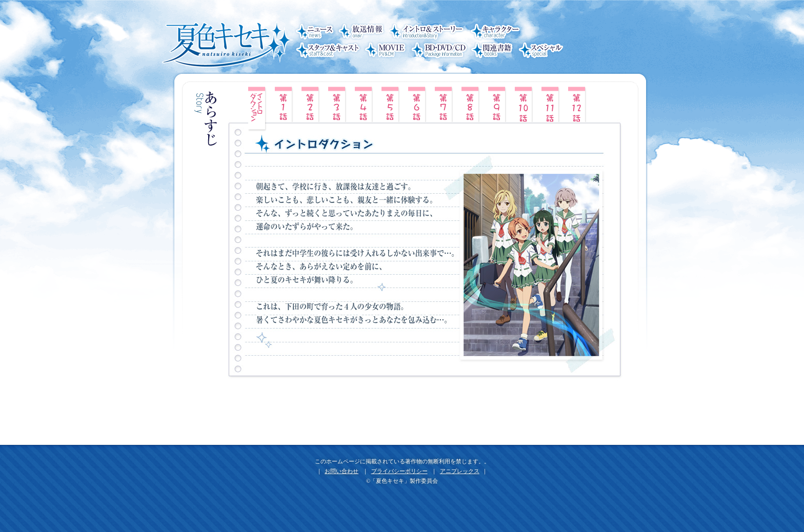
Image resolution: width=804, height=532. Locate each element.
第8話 (471, 104)
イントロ (258, 109)
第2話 (311, 104)
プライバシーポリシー (399, 471)
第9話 (498, 104)
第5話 (391, 104)
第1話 (285, 104)
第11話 (551, 104)
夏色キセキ (225, 42)
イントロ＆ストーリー (429, 33)
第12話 (578, 104)
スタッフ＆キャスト (328, 51)
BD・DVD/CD (438, 51)
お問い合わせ (341, 471)
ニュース (315, 33)
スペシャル (540, 51)
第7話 (445, 104)
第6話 (418, 104)
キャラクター (494, 33)
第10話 (525, 104)
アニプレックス (460, 471)
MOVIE (385, 51)
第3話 (338, 104)
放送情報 (362, 33)
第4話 (365, 104)
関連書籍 (493, 51)
